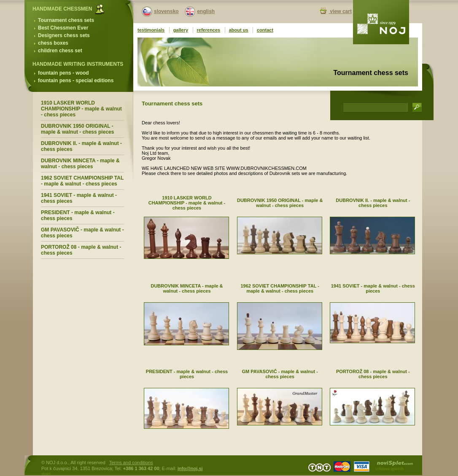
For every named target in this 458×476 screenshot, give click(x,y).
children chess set (60, 51)
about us (239, 30)
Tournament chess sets (66, 20)
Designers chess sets (64, 35)
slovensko (166, 11)
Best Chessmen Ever (63, 28)
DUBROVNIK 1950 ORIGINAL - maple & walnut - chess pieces (77, 129)
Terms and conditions (131, 463)
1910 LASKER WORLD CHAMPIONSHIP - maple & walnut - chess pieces (81, 109)
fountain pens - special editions (76, 81)
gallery (181, 30)
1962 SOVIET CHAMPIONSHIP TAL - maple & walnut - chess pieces (82, 181)
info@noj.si (190, 468)
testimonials (151, 30)
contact (265, 30)
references (209, 30)
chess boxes (53, 43)
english (206, 11)
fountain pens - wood (63, 73)
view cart (340, 11)
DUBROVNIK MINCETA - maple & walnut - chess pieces (80, 164)
